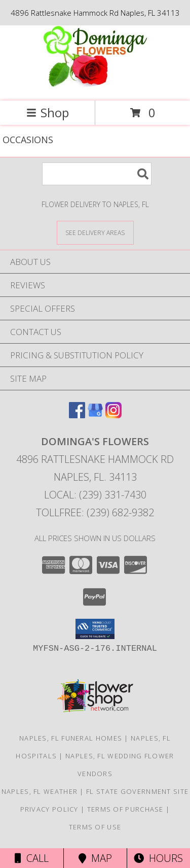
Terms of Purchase (125, 809)
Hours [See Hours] (158, 858)
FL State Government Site (137, 791)
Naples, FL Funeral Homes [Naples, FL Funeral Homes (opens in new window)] (71, 738)
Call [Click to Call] (32, 858)
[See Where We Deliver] (95, 232)
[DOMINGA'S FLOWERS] (95, 86)
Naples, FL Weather (40, 791)
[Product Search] (97, 174)
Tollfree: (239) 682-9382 (95, 512)
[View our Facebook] (77, 415)
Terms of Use (95, 827)
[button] (95, 629)
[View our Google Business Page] (95, 415)
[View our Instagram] (113, 415)
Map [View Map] (95, 858)
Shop (48, 112)
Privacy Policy (49, 809)
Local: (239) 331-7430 (95, 495)
